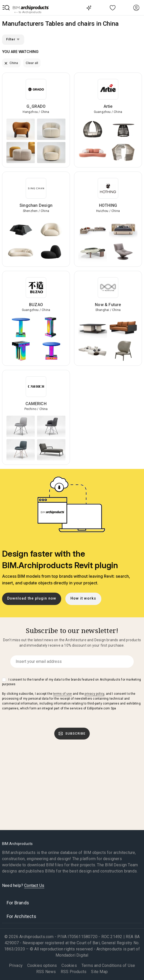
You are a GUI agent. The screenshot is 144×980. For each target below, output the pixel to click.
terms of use (62, 694)
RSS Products (74, 972)
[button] (6, 8)
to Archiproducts (28, 12)
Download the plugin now (32, 598)
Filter (13, 39)
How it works (83, 598)
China (11, 63)
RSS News (46, 972)
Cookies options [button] (42, 966)
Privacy (16, 965)
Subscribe (72, 734)
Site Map (99, 972)
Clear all (32, 63)
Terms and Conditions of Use (108, 965)
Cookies (69, 965)
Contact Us (34, 885)
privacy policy (94, 694)
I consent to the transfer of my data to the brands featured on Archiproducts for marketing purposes (71, 682)
